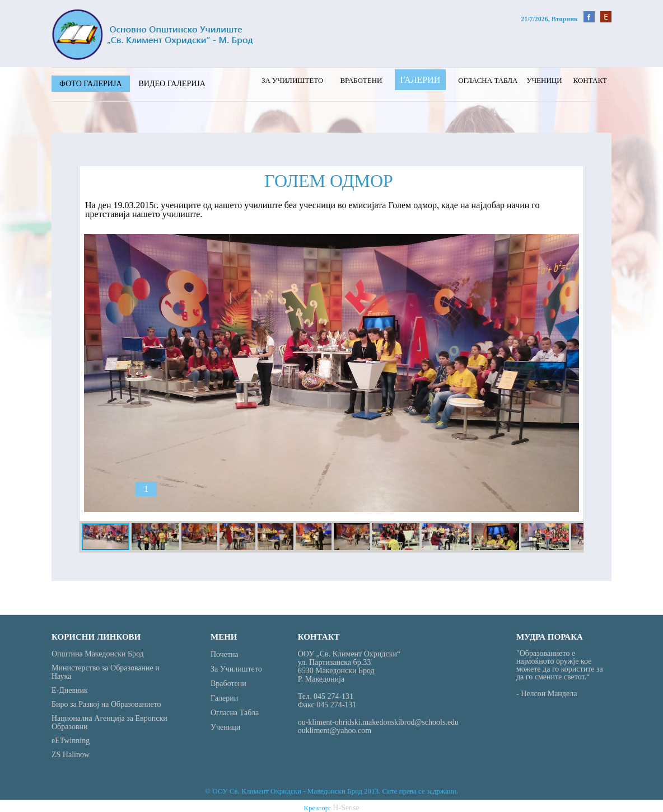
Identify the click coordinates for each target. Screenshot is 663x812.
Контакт (590, 80)
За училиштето (293, 80)
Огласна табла (488, 80)
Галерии (421, 80)
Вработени (361, 80)
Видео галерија (172, 84)
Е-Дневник (70, 690)
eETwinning (71, 741)
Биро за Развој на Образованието (106, 704)
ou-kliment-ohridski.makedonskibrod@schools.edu (378, 722)
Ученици (544, 80)
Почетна (225, 654)
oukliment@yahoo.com (335, 731)
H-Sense (346, 808)
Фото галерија (91, 84)
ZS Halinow (71, 755)
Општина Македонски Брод (98, 654)
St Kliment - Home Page (152, 34)
